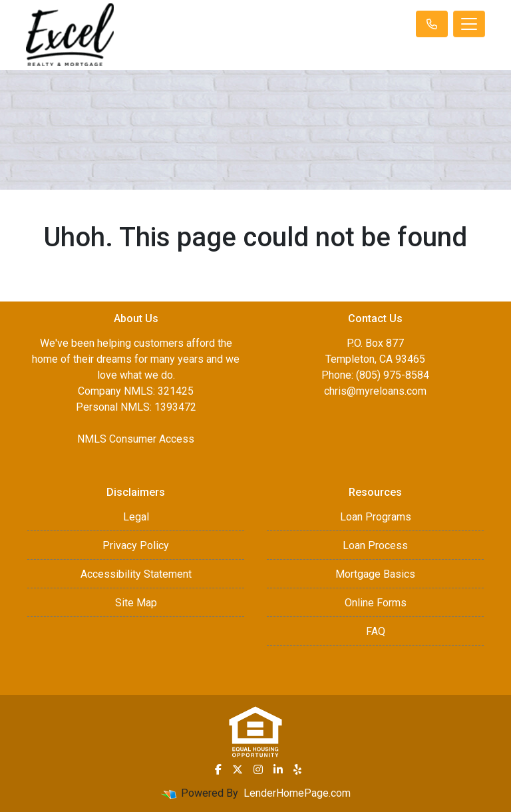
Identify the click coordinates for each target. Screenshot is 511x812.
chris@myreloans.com (375, 391)
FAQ (376, 631)
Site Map (136, 603)
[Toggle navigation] (469, 24)
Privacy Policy (136, 545)
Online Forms (376, 603)
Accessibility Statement (136, 574)
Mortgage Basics (375, 574)
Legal (136, 517)
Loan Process (375, 545)
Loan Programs (376, 517)
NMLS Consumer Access (136, 439)
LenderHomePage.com (297, 793)
